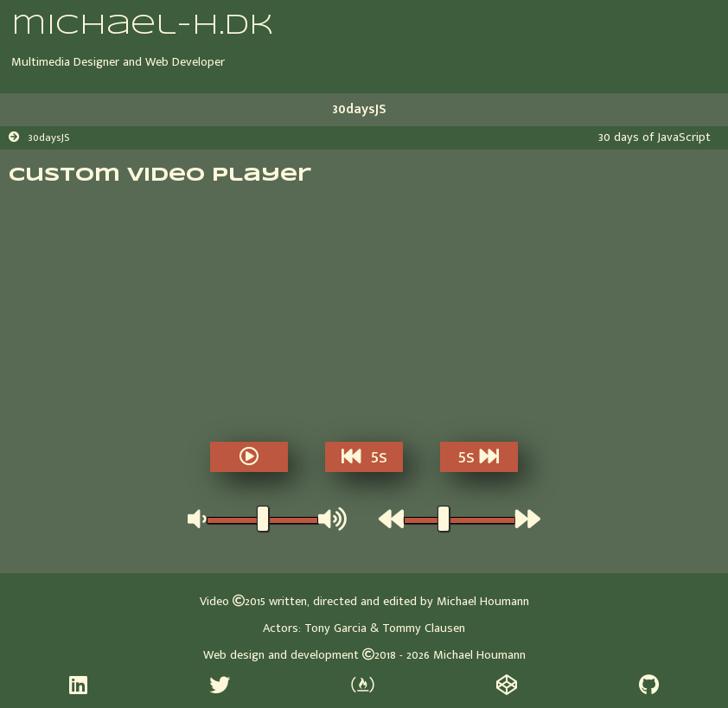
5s (364, 457)
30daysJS (360, 109)
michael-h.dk (142, 26)
